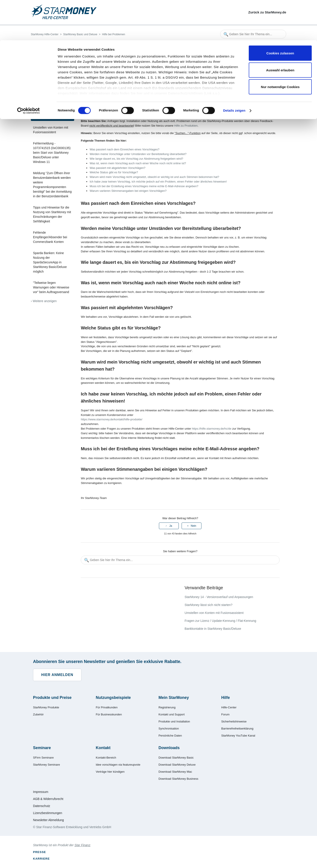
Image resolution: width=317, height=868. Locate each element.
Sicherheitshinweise (234, 721)
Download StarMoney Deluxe (177, 765)
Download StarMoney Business (178, 779)
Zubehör (38, 714)
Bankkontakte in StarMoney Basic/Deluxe (213, 629)
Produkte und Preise (52, 698)
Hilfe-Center (229, 707)
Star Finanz (82, 845)
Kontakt (103, 748)
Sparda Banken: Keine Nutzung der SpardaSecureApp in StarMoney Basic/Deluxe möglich (50, 262)
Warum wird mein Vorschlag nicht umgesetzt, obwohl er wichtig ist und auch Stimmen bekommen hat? (154, 177)
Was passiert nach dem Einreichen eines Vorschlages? (124, 149)
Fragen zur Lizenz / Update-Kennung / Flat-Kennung (220, 621)
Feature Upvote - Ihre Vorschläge (48, 114)
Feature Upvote (135, 109)
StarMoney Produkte (46, 707)
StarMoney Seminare (46, 765)
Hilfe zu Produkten (186, 126)
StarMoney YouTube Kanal (238, 736)
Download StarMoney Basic (176, 758)
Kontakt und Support (172, 714)
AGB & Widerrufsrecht (48, 799)
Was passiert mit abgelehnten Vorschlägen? (117, 168)
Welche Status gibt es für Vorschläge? (114, 172)
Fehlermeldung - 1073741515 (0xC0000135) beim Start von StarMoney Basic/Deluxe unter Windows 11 (52, 153)
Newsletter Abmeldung (48, 820)
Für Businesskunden (109, 714)
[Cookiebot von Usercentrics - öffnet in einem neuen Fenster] (29, 70)
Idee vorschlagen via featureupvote (118, 765)
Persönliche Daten (170, 736)
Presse (40, 852)
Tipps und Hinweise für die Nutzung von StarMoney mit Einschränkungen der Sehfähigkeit (52, 214)
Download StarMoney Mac (175, 772)
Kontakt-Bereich (106, 758)
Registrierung (167, 707)
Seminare (42, 748)
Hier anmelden (57, 675)
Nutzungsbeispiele (113, 698)
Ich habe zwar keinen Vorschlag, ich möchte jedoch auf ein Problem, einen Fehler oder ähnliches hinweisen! (158, 182)
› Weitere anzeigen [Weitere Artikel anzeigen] (44, 301)
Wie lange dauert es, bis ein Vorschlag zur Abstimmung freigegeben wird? (136, 159)
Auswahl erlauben (280, 30)
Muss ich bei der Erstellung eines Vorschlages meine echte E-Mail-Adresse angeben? (144, 186)
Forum (225, 714)
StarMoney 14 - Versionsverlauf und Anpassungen (219, 597)
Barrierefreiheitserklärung (237, 729)
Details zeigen (234, 70)
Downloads (169, 748)
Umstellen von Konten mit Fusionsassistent (51, 130)
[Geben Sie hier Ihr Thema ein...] (180, 560)
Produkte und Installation (174, 721)
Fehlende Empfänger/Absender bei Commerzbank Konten (50, 237)
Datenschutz (42, 806)
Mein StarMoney (174, 698)
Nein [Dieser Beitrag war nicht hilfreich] (194, 526)
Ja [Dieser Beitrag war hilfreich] (171, 526)
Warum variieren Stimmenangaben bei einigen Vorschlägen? (128, 191)
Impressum (41, 792)
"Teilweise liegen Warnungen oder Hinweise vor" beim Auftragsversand (51, 287)
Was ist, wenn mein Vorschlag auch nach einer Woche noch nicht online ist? (138, 163)
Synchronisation (169, 729)
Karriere (41, 859)
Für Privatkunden (107, 707)
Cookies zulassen (280, 13)
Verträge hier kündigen (110, 772)
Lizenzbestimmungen (48, 813)
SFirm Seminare (43, 758)
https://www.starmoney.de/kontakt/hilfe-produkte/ (112, 419)
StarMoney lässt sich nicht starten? (51, 98)
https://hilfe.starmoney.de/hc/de (212, 429)
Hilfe (226, 698)
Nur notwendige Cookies (280, 47)
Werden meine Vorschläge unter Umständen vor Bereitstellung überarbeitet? (138, 154)
